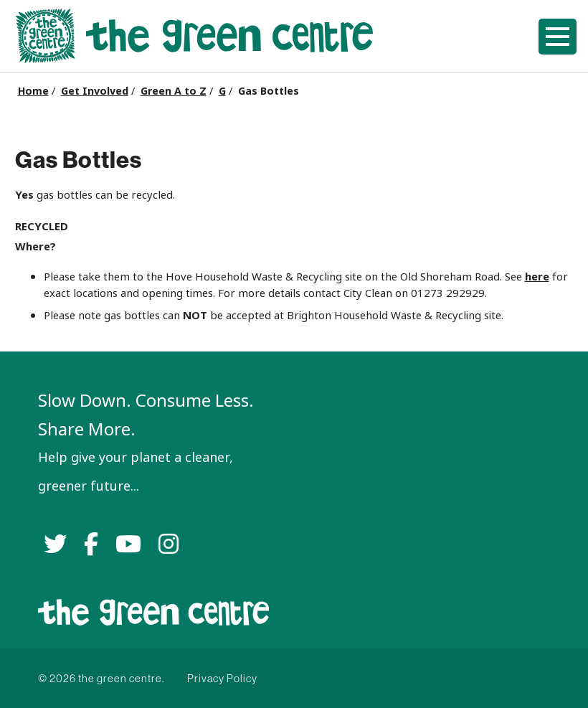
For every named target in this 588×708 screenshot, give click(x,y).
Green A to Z (174, 91)
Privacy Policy (222, 678)
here (537, 277)
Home (33, 91)
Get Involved (95, 91)
